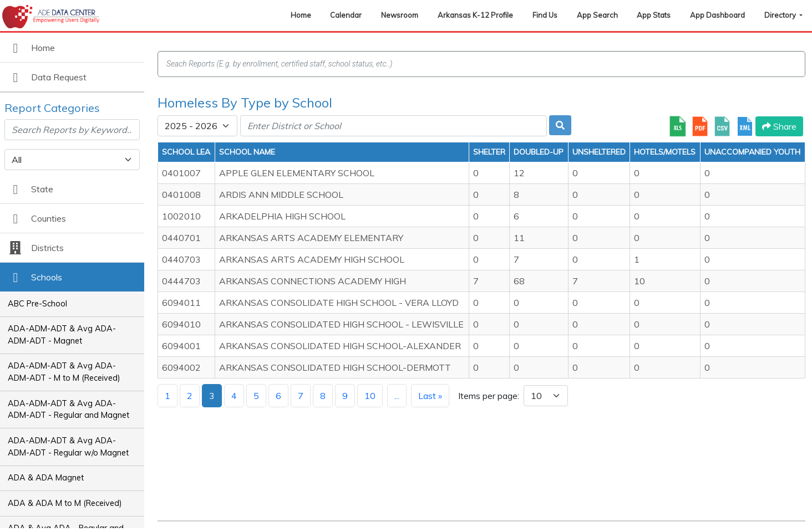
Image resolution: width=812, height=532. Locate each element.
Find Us (545, 15)
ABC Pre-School (37, 304)
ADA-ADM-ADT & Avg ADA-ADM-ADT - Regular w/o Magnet (68, 447)
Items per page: (489, 396)
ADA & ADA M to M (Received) (65, 503)
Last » (430, 396)
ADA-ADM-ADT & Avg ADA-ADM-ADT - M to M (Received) (64, 372)
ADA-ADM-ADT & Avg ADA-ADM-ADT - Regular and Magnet (68, 410)
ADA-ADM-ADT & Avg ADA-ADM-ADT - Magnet (62, 335)
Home (301, 15)
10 (370, 396)
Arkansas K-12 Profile (475, 15)
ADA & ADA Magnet (46, 478)
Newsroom (400, 15)
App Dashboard (717, 15)
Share (779, 126)
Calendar (346, 15)
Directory (781, 15)
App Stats (654, 15)
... (397, 396)
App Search (597, 15)
